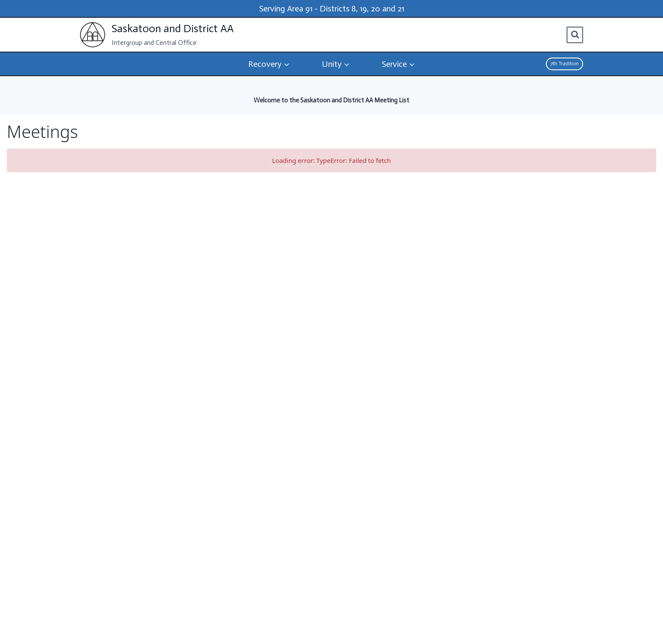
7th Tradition (565, 63)
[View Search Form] (575, 35)
